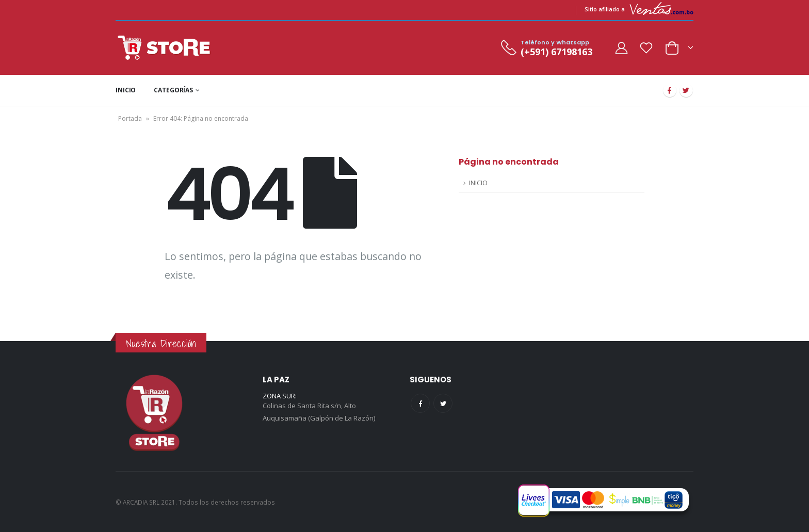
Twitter (443, 403)
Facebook (420, 403)
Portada (130, 118)
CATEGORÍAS (173, 90)
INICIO (126, 90)
